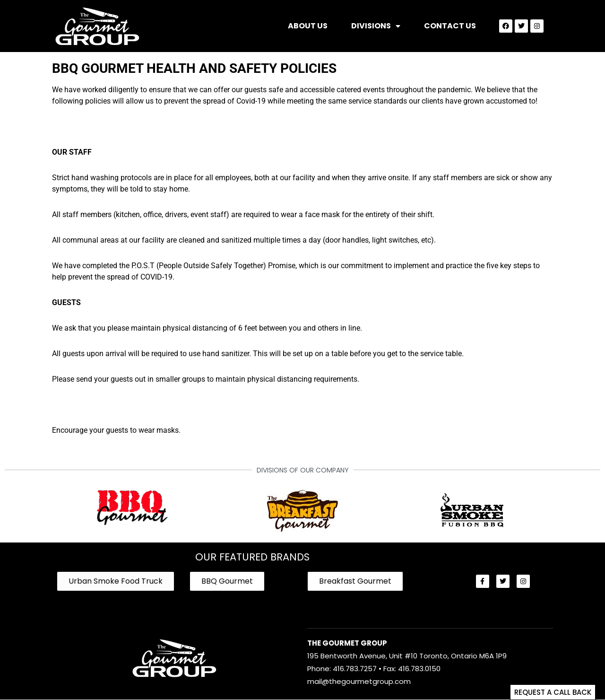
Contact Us (450, 26)
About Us (308, 26)
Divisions (376, 26)
